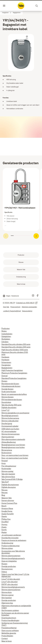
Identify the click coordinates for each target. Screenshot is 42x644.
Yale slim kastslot (8, 474)
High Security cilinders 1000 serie (15, 350)
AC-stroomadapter (9, 431)
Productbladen (7, 636)
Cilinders (5, 342)
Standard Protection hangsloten (14, 378)
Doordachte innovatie (10, 538)
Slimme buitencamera (10, 418)
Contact (5, 638)
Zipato (4, 527)
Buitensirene (6, 453)
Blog (3, 495)
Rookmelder (6, 469)
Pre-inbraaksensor (9, 466)
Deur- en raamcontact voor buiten (15, 458)
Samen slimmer (8, 500)
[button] (17, 13)
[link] (7, 13)
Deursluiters (6, 402)
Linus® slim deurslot (9, 582)
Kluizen (4, 381)
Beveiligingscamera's (10, 416)
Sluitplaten (6, 339)
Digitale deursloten (9, 407)
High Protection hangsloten (12, 370)
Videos (4, 572)
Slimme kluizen (8, 397)
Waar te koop (7, 641)
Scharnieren (6, 362)
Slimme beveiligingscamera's (13, 558)
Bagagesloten (7, 368)
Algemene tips (7, 603)
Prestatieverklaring (9, 628)
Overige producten (9, 566)
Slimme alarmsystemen (11, 556)
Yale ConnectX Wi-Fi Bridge (12, 479)
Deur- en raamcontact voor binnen (15, 455)
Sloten (4, 331)
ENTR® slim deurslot (10, 584)
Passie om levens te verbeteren (14, 540)
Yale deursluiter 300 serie (11, 405)
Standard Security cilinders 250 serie (16, 344)
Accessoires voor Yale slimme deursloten (13, 552)
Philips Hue (6, 519)
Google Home (7, 511)
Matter (4, 532)
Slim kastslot (7, 598)
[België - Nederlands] (11, 295)
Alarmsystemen (8, 437)
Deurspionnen (7, 569)
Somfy (4, 530)
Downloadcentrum (9, 618)
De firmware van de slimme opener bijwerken (15, 614)
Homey (4, 524)
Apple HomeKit (8, 514)
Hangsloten (6, 365)
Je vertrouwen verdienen (11, 535)
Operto (4, 516)
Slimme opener (8, 595)
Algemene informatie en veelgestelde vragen (16, 607)
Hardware (5, 357)
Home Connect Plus (9, 503)
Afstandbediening (9, 442)
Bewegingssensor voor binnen (13, 445)
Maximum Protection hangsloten (14, 373)
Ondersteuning (7, 543)
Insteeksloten (7, 334)
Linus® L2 (5, 410)
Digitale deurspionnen (10, 485)
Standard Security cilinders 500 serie (16, 347)
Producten (6, 328)
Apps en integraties (9, 561)
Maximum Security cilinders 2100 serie (15, 353)
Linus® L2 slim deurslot (11, 579)
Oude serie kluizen (9, 392)
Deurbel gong (7, 423)
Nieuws (4, 490)
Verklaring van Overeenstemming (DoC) (15, 624)
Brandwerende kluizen (10, 384)
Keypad (4, 461)
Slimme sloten (7, 548)
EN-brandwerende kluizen (12, 400)
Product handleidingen (10, 620)
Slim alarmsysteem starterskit (13, 439)
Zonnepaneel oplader (10, 426)
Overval (4, 376)
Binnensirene (7, 450)
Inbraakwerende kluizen (11, 386)
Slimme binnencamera (10, 434)
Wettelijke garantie (9, 633)
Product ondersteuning (10, 546)
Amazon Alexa (7, 508)
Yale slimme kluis (8, 477)
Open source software (10, 630)
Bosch (4, 506)
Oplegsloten (6, 336)
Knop (4, 463)
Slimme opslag (7, 471)
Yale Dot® (5, 482)
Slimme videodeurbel (10, 421)
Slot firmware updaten (10, 610)
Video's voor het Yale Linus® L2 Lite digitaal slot (15, 575)
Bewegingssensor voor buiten (13, 447)
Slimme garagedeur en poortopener (15, 413)
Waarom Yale (7, 498)
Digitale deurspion (9, 487)
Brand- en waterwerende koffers (14, 394)
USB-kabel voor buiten (10, 429)
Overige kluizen (7, 389)
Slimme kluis (7, 592)
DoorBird (5, 522)
